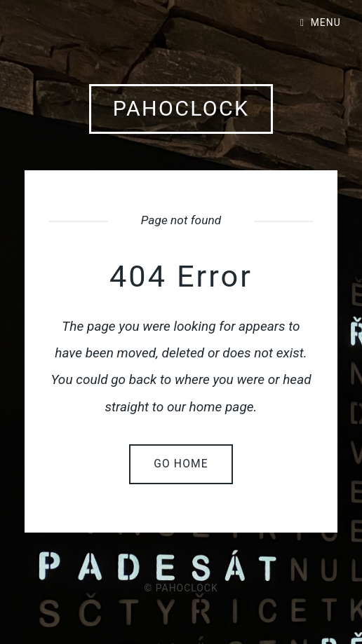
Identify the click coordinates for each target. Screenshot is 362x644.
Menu (326, 22)
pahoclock (181, 108)
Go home (181, 464)
